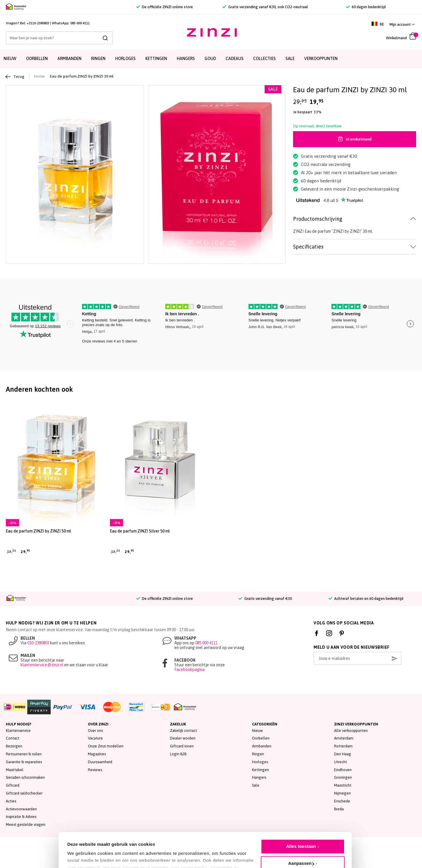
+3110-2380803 (38, 23)
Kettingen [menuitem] (156, 59)
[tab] (355, 219)
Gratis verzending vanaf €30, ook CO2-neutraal (265, 7)
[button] (402, 24)
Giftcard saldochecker (24, 793)
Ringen (258, 754)
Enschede (342, 801)
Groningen (343, 777)
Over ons (95, 731)
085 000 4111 (80, 23)
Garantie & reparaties (24, 762)
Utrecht (341, 762)
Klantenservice (18, 731)
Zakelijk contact (183, 731)
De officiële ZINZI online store (165, 7)
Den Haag (343, 754)
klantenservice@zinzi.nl (42, 665)
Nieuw (257, 731)
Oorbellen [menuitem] (37, 59)
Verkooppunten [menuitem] (321, 59)
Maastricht (343, 785)
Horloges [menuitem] (125, 59)
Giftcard (13, 785)
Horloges (260, 762)
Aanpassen (301, 836)
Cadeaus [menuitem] (235, 59)
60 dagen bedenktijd (366, 7)
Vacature (95, 738)
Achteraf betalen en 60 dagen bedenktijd (366, 599)
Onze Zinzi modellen (106, 746)
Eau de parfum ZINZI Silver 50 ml (140, 531)
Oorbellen (261, 738)
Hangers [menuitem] (186, 59)
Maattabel (15, 770)
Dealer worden (183, 738)
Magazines (97, 754)
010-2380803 (38, 643)
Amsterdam (344, 738)
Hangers (259, 777)
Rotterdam (343, 746)
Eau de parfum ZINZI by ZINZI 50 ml (38, 531)
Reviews (95, 770)
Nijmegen (342, 793)
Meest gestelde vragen (26, 825)
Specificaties (308, 247)
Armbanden (262, 746)
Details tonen (81, 851)
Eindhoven (343, 770)
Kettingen (261, 770)
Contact (13, 738)
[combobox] (59, 38)
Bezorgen (14, 746)
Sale (256, 785)
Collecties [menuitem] (264, 59)
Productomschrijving (318, 219)
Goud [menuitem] (210, 59)
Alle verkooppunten (351, 731)
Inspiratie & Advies (21, 817)
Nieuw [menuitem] (10, 59)
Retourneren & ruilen (24, 754)
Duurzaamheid (100, 762)
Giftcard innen (182, 746)
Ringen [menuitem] (98, 59)
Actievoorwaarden (21, 809)
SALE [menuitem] (290, 59)
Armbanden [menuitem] (69, 59)
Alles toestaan (301, 819)
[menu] (211, 59)
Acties (11, 801)
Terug (15, 77)
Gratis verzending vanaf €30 (265, 599)
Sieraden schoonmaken (25, 777)
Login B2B (178, 754)
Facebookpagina (189, 670)
